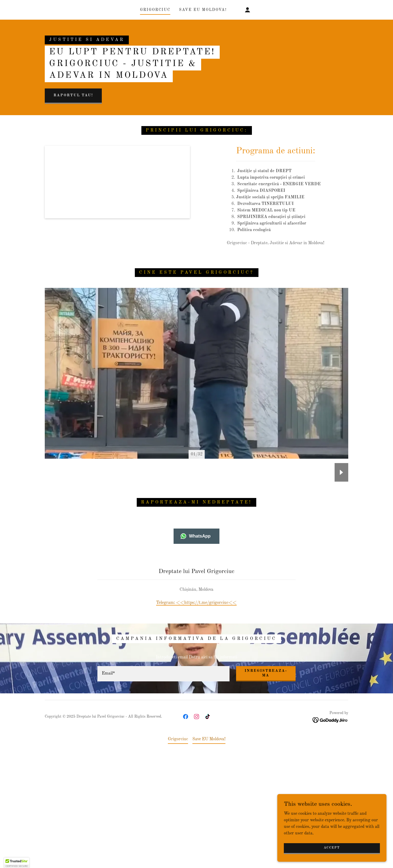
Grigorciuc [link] (155, 10)
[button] (248, 10)
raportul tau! (73, 149)
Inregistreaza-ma (266, 780)
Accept (332, 848)
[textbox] (163, 780)
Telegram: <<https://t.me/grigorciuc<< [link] (196, 709)
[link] (186, 823)
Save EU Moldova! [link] (203, 10)
